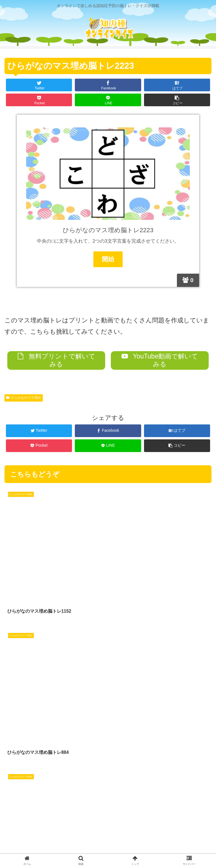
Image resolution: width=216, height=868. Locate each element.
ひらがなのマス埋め (24, 398)
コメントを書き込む (108, 786)
